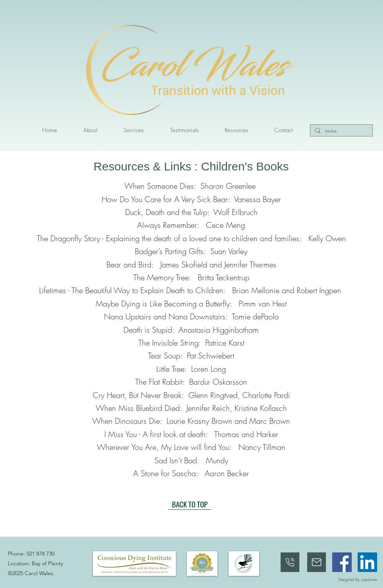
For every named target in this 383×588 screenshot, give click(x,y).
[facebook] (342, 562)
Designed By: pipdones (358, 579)
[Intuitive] (341, 131)
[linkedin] (367, 562)
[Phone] (317, 562)
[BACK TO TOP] (190, 504)
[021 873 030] (290, 562)
